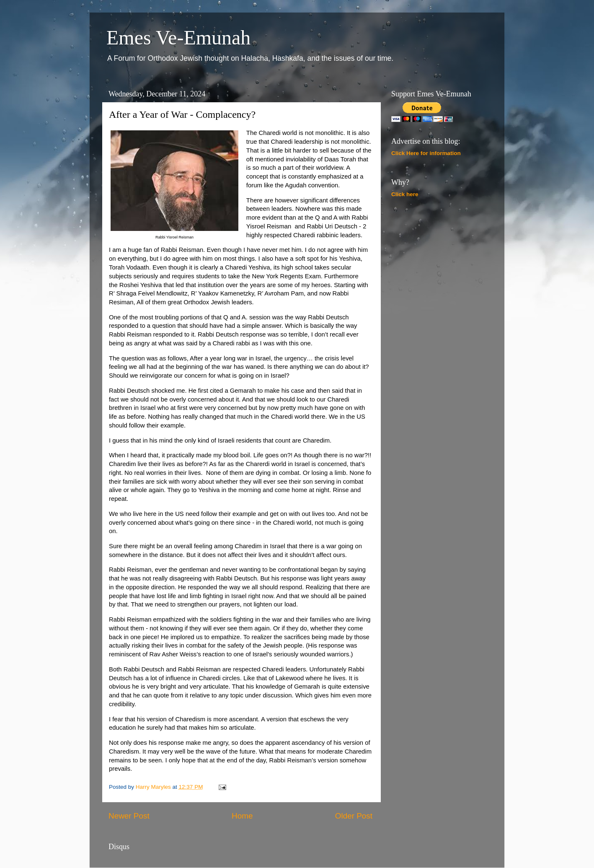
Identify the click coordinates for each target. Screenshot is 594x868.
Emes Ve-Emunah (178, 38)
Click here (405, 194)
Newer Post (129, 816)
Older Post (354, 816)
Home (242, 816)
